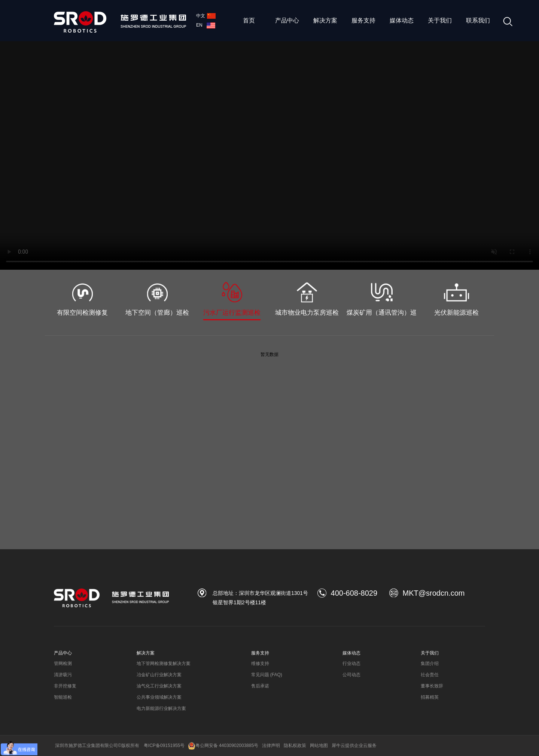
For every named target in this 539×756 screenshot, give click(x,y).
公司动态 (351, 675)
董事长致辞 (432, 686)
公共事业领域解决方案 (159, 697)
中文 (206, 16)
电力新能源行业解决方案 (161, 708)
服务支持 (363, 20)
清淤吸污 (63, 675)
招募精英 (430, 697)
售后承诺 (260, 686)
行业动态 (351, 663)
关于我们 (440, 20)
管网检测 (63, 663)
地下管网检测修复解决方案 (164, 663)
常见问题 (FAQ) (267, 675)
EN (206, 25)
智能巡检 (63, 697)
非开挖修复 (65, 686)
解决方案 (325, 20)
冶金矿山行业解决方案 (159, 675)
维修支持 (260, 663)
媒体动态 (402, 20)
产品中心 (287, 20)
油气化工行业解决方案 (159, 686)
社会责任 (430, 675)
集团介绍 (430, 663)
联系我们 (478, 20)
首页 (249, 20)
